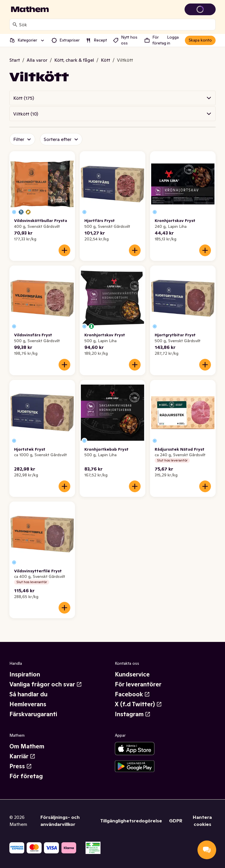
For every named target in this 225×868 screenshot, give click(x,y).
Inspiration (25, 674)
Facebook (132, 694)
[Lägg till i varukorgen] (64, 250)
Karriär (22, 756)
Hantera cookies (202, 821)
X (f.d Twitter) (138, 704)
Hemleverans (28, 704)
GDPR (176, 821)
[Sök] (15, 25)
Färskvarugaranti (33, 714)
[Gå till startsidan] (30, 9)
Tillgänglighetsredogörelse (131, 821)
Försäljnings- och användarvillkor (60, 821)
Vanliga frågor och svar (46, 684)
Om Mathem (27, 746)
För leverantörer (138, 684)
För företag (26, 776)
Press (21, 766)
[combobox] (116, 25)
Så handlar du (28, 694)
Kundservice (132, 674)
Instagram (133, 714)
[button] (112, 98)
